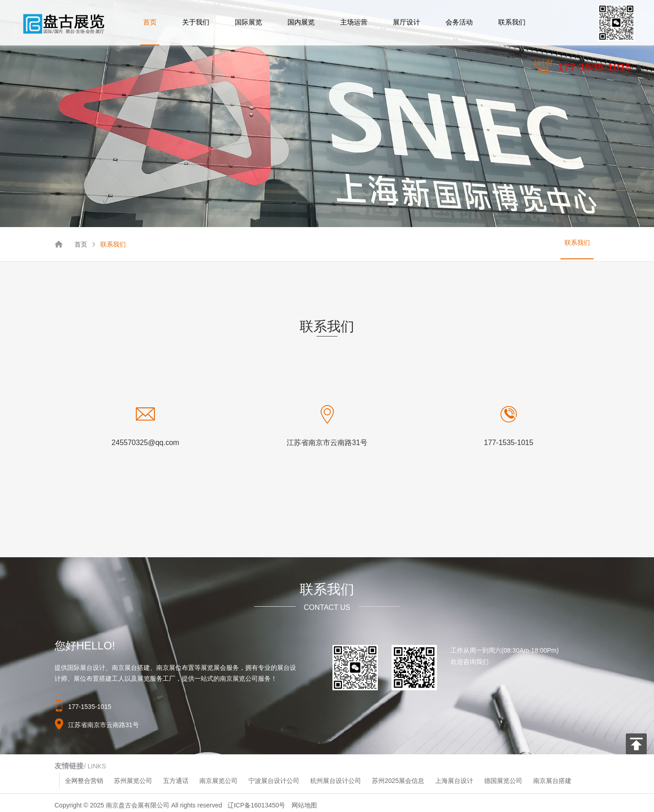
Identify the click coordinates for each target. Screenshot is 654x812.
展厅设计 (406, 22)
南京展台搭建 (552, 781)
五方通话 (176, 781)
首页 (150, 22)
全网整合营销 (84, 781)
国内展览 (301, 22)
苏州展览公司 (133, 781)
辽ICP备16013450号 (257, 805)
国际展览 (248, 22)
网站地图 (304, 805)
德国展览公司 (503, 781)
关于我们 (196, 22)
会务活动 (459, 22)
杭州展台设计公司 (336, 781)
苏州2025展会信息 (398, 781)
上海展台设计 (454, 781)
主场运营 (354, 22)
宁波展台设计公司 (274, 781)
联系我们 (512, 22)
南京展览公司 (218, 781)
